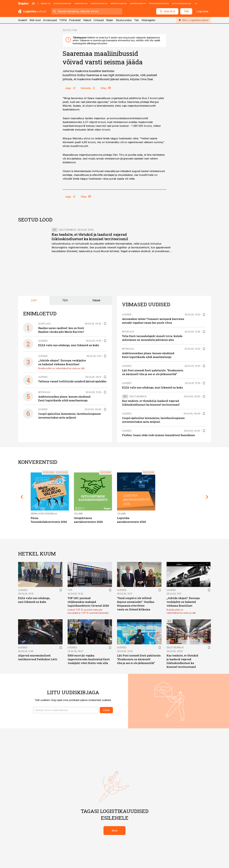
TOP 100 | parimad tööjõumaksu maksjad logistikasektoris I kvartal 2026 (88, 602)
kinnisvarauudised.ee (159, 3)
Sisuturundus (124, 20)
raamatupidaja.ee (138, 3)
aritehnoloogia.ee (119, 3)
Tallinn (78, 514)
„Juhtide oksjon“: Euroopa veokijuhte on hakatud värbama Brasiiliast (183, 602)
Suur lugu (44, 324)
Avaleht (23, 20)
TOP (70, 590)
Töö (137, 20)
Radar (110, 20)
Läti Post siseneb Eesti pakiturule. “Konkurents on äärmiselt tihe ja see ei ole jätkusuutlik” (139, 659)
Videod (87, 20)
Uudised (43, 341)
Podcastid (75, 20)
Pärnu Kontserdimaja (44, 514)
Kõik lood (35, 20)
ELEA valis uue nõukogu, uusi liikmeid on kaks (69, 345)
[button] (66, 710)
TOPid (63, 20)
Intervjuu (44, 392)
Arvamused (50, 20)
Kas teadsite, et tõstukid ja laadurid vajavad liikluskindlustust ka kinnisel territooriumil (90, 237)
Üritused (99, 20)
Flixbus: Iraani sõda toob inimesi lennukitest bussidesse (158, 435)
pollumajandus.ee (99, 3)
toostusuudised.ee (62, 3)
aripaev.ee (46, 3)
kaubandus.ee (81, 3)
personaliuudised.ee (182, 3)
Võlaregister (148, 20)
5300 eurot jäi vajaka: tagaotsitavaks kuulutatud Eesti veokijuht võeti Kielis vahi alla (89, 659)
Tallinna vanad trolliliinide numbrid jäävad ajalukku (72, 381)
